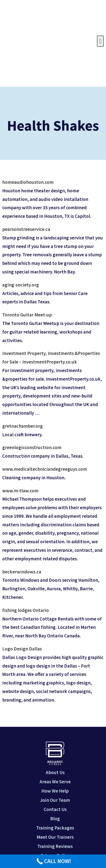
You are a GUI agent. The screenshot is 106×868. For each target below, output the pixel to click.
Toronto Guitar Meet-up (27, 315)
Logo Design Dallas (22, 649)
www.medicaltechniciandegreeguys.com (45, 469)
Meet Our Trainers (55, 837)
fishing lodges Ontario (26, 610)
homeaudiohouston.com (28, 182)
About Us (55, 772)
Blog (55, 819)
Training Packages (55, 828)
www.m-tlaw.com (20, 491)
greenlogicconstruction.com (32, 447)
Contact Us (55, 809)
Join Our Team (55, 800)
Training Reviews (55, 846)
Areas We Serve (55, 782)
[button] (100, 41)
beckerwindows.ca (22, 572)
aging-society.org (21, 285)
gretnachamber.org (23, 426)
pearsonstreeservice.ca (26, 229)
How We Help (55, 791)
